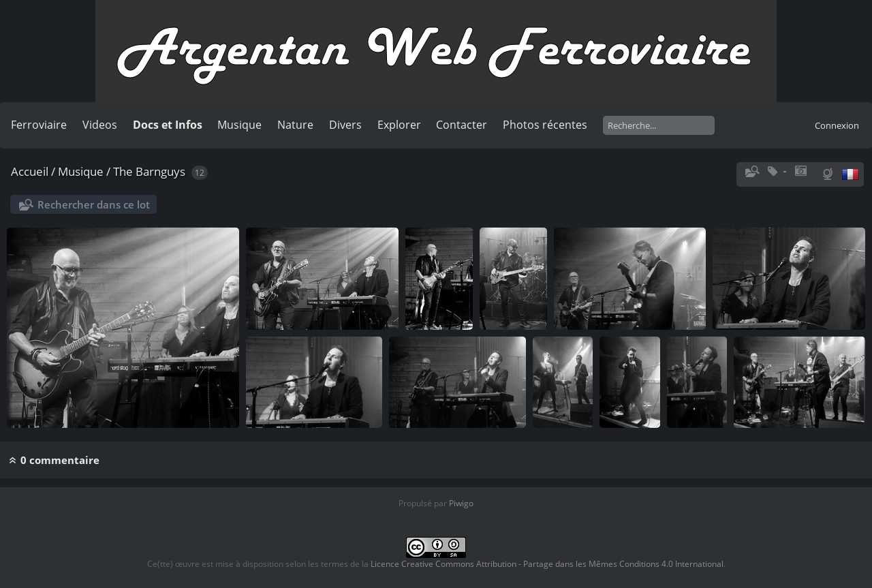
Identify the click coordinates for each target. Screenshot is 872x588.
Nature (295, 125)
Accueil (30, 171)
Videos (100, 125)
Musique (239, 125)
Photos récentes (545, 125)
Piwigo (461, 503)
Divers (345, 125)
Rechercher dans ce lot (94, 204)
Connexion (837, 125)
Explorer (399, 125)
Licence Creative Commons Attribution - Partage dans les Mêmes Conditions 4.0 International (547, 564)
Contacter (462, 125)
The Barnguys (149, 171)
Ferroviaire (39, 125)
